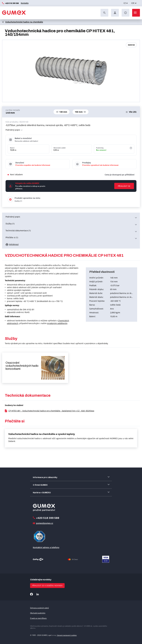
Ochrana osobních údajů (39, 608)
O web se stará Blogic (38, 618)
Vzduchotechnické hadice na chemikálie (24, 22)
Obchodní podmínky (38, 613)
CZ (125, 3)
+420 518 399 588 (12, 3)
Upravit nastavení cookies (67, 635)
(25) (133, 112)
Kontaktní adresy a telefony (46, 547)
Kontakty (25, 3)
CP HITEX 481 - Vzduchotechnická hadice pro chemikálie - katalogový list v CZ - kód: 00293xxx (51, 411)
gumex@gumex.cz (45, 523)
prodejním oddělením (57, 323)
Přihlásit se (124, 186)
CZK (133, 3)
